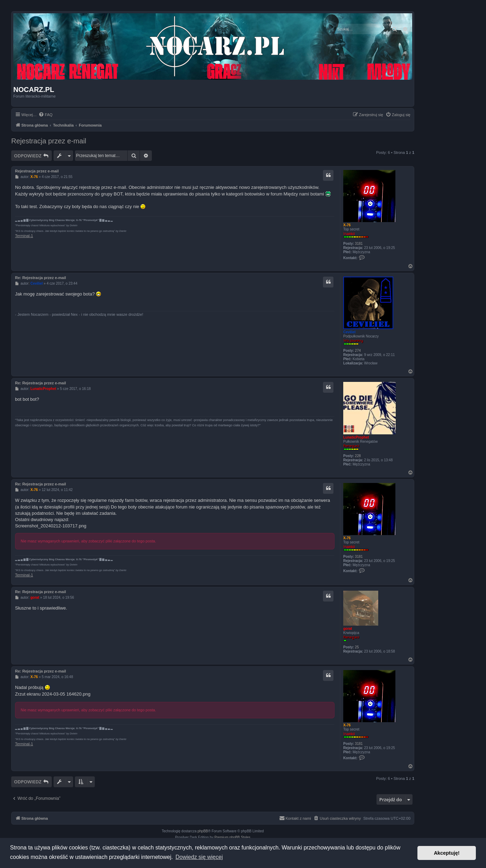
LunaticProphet (356, 437)
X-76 (347, 225)
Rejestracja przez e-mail (49, 141)
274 (358, 351)
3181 (359, 244)
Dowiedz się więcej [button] (199, 857)
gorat (348, 629)
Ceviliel (349, 332)
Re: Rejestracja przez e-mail (41, 278)
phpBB (203, 831)
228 (358, 456)
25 (357, 647)
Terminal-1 (24, 236)
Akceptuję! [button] (447, 853)
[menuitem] (45, 115)
